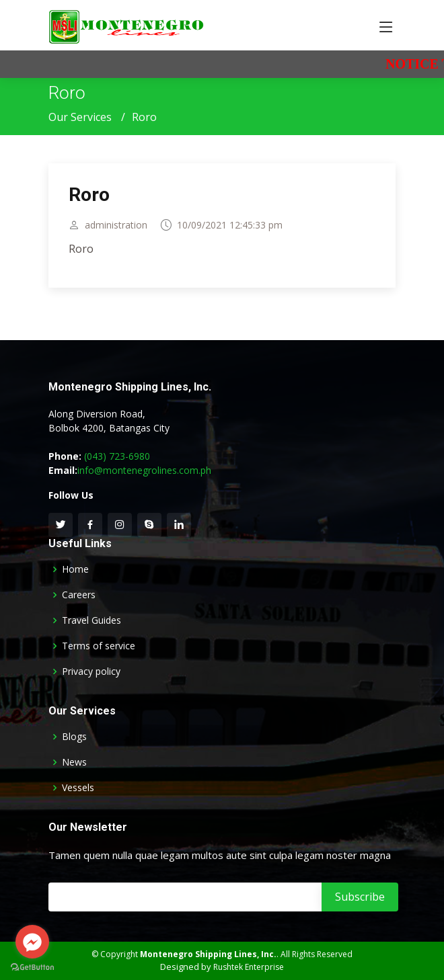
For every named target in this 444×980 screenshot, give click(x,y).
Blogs (74, 737)
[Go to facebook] (32, 942)
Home (75, 569)
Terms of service (99, 646)
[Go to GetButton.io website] (32, 967)
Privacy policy (91, 671)
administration (116, 230)
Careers (79, 595)
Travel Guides (91, 620)
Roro (89, 200)
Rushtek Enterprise (249, 967)
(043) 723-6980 (117, 456)
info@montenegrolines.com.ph (144, 470)
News (74, 762)
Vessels (78, 788)
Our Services (80, 117)
